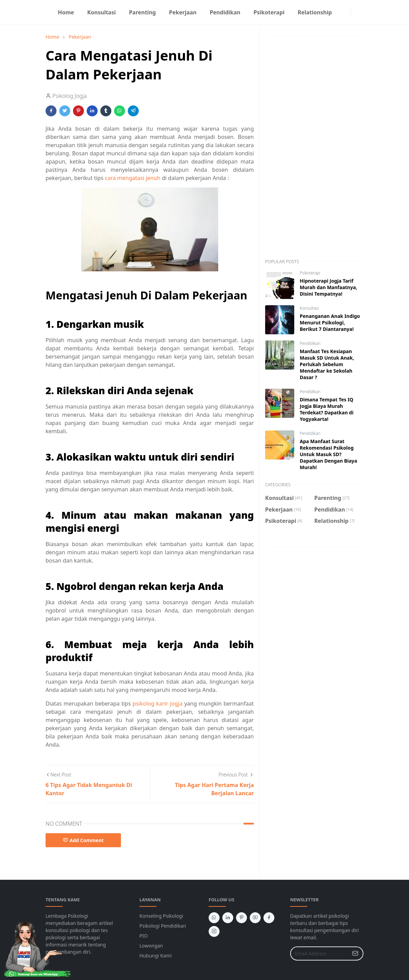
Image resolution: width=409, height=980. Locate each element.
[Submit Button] (355, 953)
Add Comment (83, 840)
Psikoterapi (310, 273)
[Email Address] (319, 953)
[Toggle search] (361, 12)
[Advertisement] (314, 147)
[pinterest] (241, 918)
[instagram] (347, 12)
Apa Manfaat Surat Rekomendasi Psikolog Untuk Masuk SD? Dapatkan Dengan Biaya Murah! (329, 454)
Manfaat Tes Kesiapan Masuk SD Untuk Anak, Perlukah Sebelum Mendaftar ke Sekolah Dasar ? (327, 364)
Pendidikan (310, 343)
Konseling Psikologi (161, 916)
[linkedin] (228, 918)
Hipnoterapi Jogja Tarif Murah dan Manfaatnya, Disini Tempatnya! (329, 287)
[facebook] (341, 12)
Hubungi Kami (156, 956)
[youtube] (255, 918)
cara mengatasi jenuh (133, 178)
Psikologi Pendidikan (163, 926)
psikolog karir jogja (158, 704)
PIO (144, 936)
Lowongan (151, 946)
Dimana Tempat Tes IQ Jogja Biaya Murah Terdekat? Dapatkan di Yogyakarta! (327, 409)
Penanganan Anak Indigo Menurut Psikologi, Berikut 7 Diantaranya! (330, 323)
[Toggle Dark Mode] (355, 12)
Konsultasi (309, 308)
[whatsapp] (214, 918)
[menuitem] (66, 12)
